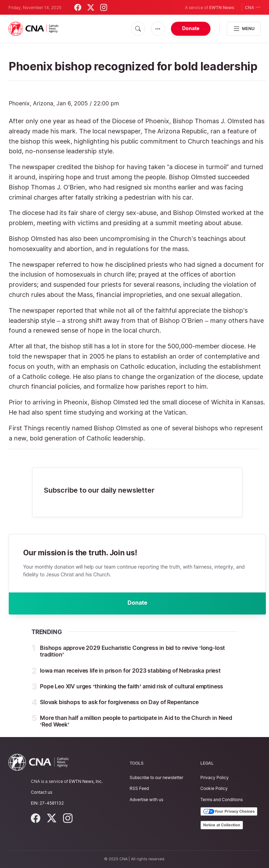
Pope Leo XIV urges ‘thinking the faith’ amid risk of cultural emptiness (132, 687)
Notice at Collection (222, 825)
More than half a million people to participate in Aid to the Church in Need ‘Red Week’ (136, 721)
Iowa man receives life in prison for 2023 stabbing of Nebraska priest (130, 671)
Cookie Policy (214, 788)
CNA (253, 7)
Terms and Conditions (222, 800)
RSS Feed (139, 788)
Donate (191, 28)
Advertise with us (146, 800)
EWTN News (222, 8)
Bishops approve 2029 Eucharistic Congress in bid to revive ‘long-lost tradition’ (132, 651)
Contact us (42, 792)
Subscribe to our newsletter (156, 777)
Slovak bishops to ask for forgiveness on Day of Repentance (119, 702)
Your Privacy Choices (229, 812)
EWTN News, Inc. (86, 781)
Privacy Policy (215, 777)
